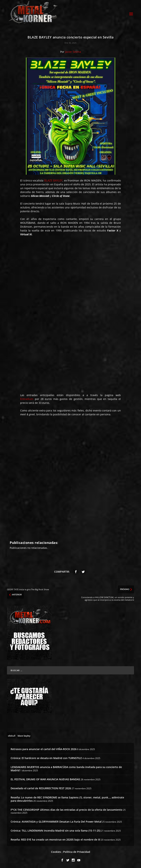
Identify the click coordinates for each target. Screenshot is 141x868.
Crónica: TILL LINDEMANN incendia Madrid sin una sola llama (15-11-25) (56, 831)
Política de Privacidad (77, 852)
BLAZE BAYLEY (53, 180)
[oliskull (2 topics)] (12, 735)
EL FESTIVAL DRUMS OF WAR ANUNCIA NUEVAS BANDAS (45, 779)
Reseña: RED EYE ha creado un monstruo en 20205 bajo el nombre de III (55, 840)
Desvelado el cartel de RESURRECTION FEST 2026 (41, 788)
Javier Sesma (73, 52)
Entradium (27, 399)
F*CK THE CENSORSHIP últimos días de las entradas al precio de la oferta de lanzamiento (67, 810)
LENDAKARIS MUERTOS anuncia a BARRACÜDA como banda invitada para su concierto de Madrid (66, 769)
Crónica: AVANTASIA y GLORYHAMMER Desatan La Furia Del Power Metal (56, 822)
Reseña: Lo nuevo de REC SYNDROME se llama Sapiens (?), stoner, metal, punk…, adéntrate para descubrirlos (67, 799)
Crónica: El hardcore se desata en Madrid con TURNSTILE (46, 758)
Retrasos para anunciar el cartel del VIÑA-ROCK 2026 (44, 749)
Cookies (56, 852)
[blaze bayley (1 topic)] (24, 735)
